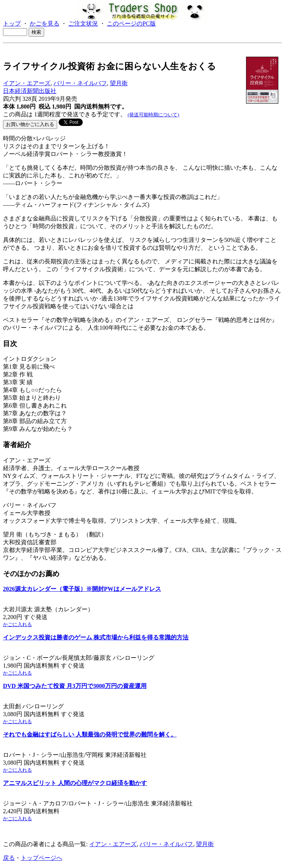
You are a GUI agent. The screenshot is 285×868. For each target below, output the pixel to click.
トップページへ (42, 858)
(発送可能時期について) (153, 115)
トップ (12, 24)
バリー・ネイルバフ (80, 83)
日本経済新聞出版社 (30, 91)
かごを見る (45, 24)
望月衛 (119, 83)
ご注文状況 (83, 24)
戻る (9, 858)
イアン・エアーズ (27, 83)
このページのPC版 (131, 24)
